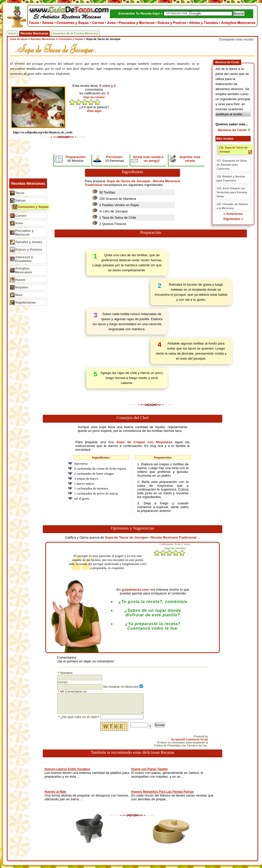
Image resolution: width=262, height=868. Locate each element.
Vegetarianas (25, 302)
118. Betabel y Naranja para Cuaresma (231, 178)
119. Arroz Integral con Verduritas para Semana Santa (232, 192)
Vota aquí (94, 111)
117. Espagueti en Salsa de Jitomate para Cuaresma (232, 165)
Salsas (20, 200)
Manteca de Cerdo (232, 130)
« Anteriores (233, 214)
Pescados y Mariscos (24, 233)
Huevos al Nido (55, 792)
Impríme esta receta (190, 159)
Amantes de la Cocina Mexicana (75, 33)
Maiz (19, 295)
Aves (19, 223)
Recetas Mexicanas (34, 33)
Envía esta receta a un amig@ (148, 159)
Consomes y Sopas (33, 207)
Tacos (20, 193)
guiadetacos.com (135, 590)
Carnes (21, 216)
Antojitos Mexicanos (24, 270)
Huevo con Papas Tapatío (149, 769)
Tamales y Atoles (29, 242)
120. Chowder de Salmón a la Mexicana (232, 206)
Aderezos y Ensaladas (24, 259)
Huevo (20, 280)
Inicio (12, 33)
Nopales (22, 287)
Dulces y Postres (29, 250)
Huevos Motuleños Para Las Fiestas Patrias (162, 792)
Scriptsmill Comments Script (190, 739)
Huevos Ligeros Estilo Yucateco (67, 769)
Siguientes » (233, 219)
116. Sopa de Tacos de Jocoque (233, 149)
